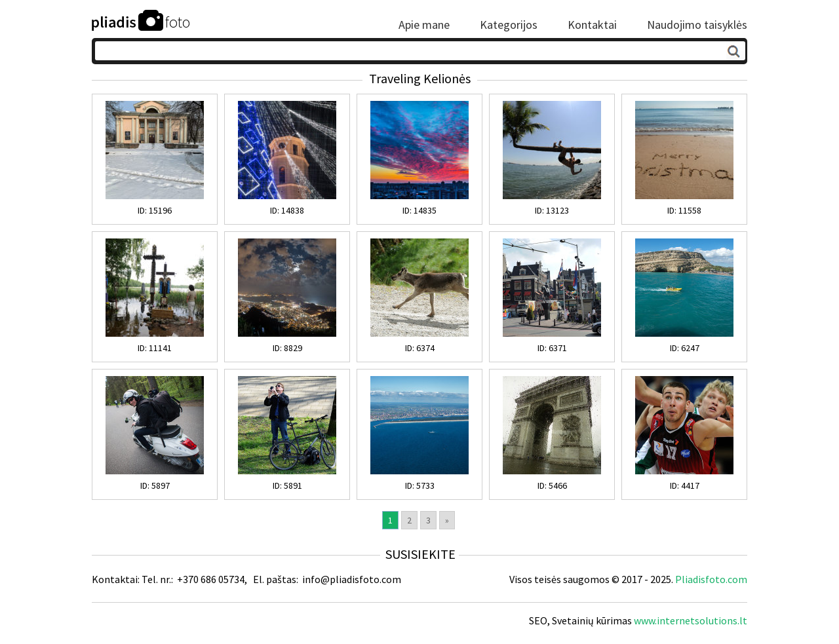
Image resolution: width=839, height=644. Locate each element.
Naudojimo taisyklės (697, 25)
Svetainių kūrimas (592, 620)
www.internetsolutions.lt (691, 620)
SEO (538, 620)
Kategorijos (509, 25)
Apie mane (424, 25)
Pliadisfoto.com (711, 579)
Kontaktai (592, 25)
